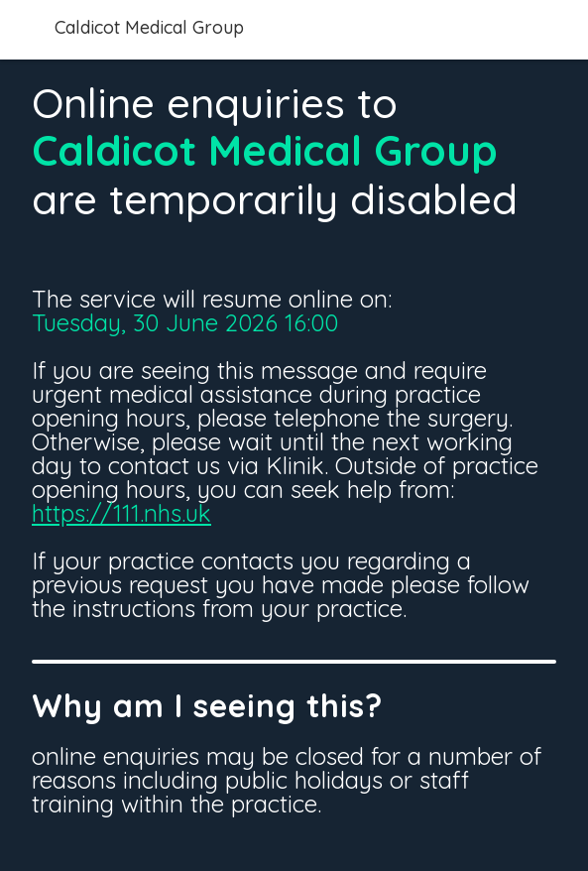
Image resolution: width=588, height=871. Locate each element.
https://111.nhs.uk (121, 513)
